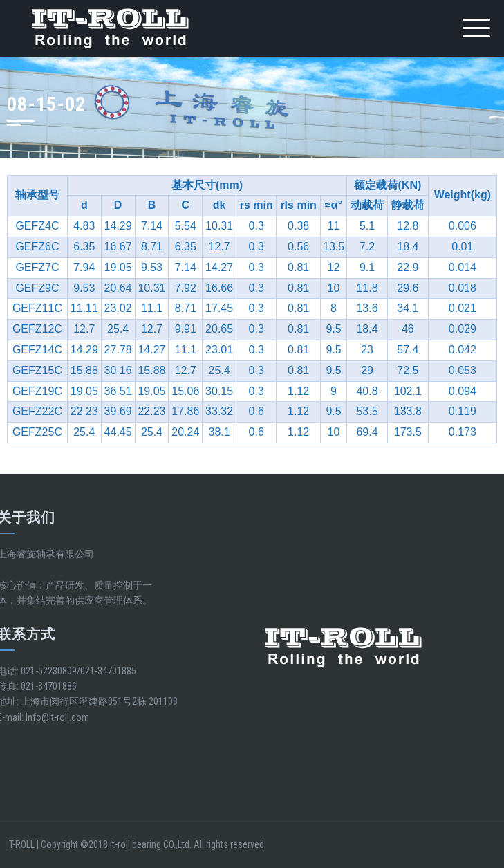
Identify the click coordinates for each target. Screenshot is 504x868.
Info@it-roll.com (57, 717)
